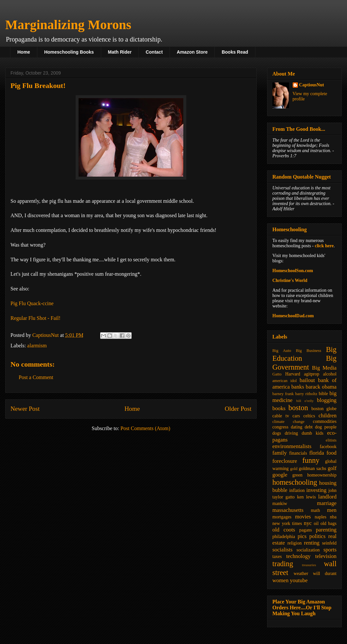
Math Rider (120, 52)
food (331, 453)
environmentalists (292, 446)
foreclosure (285, 461)
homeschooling (295, 482)
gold (294, 469)
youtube (299, 580)
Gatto (277, 374)
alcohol (330, 374)
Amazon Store (192, 52)
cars (296, 416)
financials (298, 453)
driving (291, 433)
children (328, 416)
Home (24, 52)
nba (333, 517)
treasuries (309, 565)
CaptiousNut (312, 85)
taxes (277, 557)
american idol (284, 381)
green (297, 475)
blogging (327, 400)
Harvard (293, 374)
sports (330, 550)
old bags (329, 523)
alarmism (37, 346)
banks (298, 387)
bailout (307, 380)
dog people (326, 427)
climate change (288, 422)
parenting (326, 530)
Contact (154, 52)
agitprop (312, 374)
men (332, 510)
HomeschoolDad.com (293, 316)
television (326, 556)
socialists (283, 550)
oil (316, 523)
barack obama (321, 387)
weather (301, 574)
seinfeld (329, 543)
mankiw (280, 504)
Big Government (304, 363)
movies (303, 517)
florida (317, 453)
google (280, 475)
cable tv (281, 416)
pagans (306, 530)
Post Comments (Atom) (145, 428)
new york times (287, 523)
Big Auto (282, 351)
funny (311, 460)
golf (332, 468)
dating (296, 427)
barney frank (283, 394)
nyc (308, 523)
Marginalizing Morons (68, 25)
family (280, 453)
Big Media (324, 368)
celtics (309, 416)
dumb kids (312, 433)
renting (312, 543)
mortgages (282, 517)
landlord (327, 497)
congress (280, 427)
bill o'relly (305, 401)
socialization (308, 550)
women (280, 580)
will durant (325, 574)
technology (298, 556)
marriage (327, 503)
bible (323, 394)
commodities (325, 421)
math (315, 510)
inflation (297, 490)
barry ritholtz (306, 394)
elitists (331, 440)
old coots (284, 530)
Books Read (235, 52)
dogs (277, 433)
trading (283, 564)
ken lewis (306, 497)
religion (295, 543)
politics (317, 536)
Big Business (309, 351)
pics (302, 536)
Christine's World (290, 280)
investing (317, 490)
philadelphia (284, 537)
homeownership (322, 475)
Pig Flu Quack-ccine (32, 303)
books (279, 408)
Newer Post (25, 409)
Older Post (238, 409)
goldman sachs (313, 469)
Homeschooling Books (69, 52)
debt (309, 427)
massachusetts (288, 510)
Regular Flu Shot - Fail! (36, 318)
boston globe (324, 409)
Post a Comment (36, 377)
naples (320, 517)
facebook (328, 447)
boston (298, 408)
